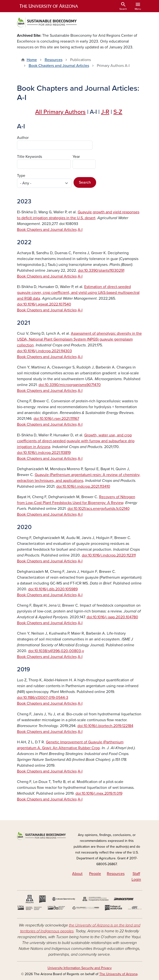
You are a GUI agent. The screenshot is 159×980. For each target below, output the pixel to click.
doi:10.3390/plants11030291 (101, 270)
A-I (80, 230)
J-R (105, 112)
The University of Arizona (118, 974)
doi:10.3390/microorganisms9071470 (70, 385)
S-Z (118, 112)
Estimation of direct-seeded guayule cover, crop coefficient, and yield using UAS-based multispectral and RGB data (78, 293)
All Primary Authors (60, 112)
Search (85, 182)
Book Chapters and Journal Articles (59, 66)
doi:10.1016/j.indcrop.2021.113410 (83, 486)
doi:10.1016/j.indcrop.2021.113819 (44, 453)
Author (23, 138)
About (77, 874)
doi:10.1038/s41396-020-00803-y (56, 651)
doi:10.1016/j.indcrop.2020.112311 (109, 555)
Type (21, 176)
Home (32, 60)
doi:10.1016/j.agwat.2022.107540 (44, 304)
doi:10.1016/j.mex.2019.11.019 (99, 793)
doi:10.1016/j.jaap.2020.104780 (112, 617)
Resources (54, 60)
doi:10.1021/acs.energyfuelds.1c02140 (99, 509)
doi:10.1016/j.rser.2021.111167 (56, 419)
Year (76, 157)
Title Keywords (29, 157)
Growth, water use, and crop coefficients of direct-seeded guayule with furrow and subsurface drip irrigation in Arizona (76, 441)
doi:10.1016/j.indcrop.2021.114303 (44, 351)
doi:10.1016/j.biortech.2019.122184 (105, 726)
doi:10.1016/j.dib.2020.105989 (53, 589)
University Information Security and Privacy (80, 968)
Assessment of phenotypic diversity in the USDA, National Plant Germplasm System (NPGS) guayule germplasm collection (79, 339)
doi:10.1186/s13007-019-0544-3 (43, 698)
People (95, 874)
